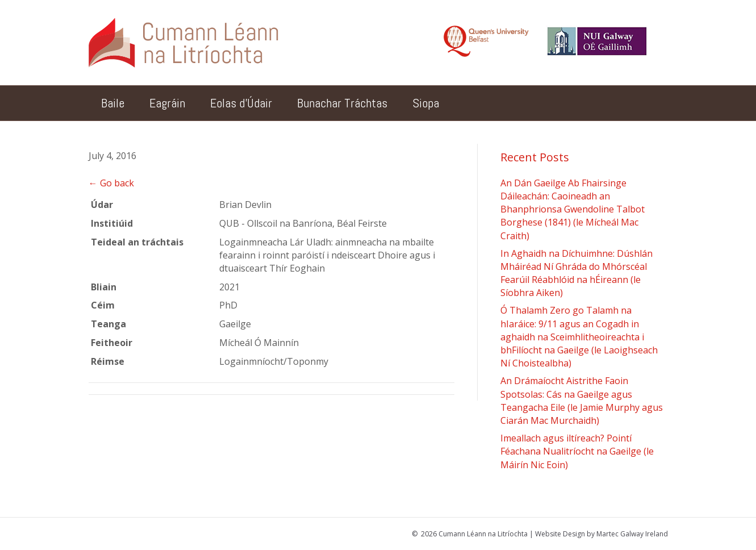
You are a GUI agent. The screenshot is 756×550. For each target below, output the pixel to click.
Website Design (560, 534)
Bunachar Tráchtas (342, 103)
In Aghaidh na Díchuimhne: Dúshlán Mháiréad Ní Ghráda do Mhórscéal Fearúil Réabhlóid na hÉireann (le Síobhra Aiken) (577, 273)
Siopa (426, 103)
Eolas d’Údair (241, 103)
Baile (113, 103)
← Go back (111, 183)
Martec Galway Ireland (632, 534)
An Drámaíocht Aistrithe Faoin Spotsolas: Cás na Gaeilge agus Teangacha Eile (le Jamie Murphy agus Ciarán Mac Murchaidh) (582, 401)
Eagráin (167, 103)
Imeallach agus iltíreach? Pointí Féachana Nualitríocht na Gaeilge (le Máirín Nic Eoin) (577, 451)
